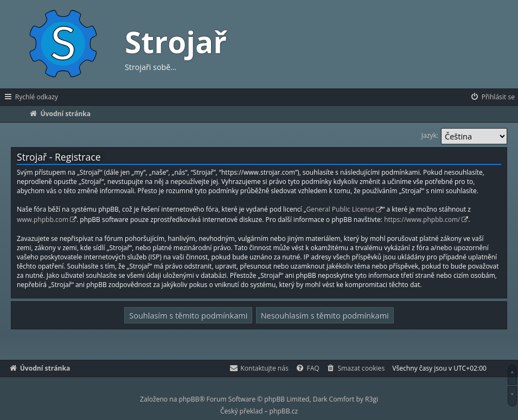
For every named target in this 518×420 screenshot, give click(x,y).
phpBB (189, 399)
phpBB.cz (284, 411)
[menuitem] (492, 97)
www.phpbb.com (43, 219)
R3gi (372, 399)
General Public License (341, 209)
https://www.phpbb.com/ (422, 219)
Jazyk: (430, 135)
